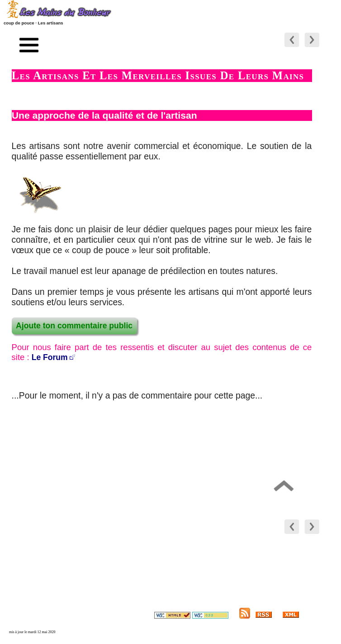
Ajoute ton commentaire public (74, 326)
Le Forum (50, 357)
